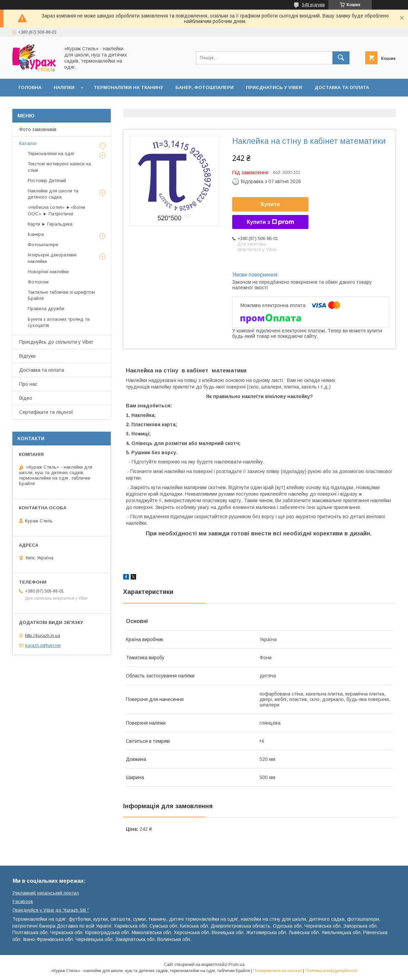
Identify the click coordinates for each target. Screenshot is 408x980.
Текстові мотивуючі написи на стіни (59, 167)
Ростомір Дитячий (47, 181)
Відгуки (27, 356)
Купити (271, 204)
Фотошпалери (43, 245)
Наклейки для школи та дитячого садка (53, 194)
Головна (30, 87)
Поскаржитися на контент (278, 971)
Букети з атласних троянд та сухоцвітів (59, 322)
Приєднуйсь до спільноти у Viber (56, 342)
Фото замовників (38, 129)
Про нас (28, 384)
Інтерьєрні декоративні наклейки (52, 258)
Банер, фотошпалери (205, 87)
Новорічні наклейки (48, 272)
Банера (36, 234)
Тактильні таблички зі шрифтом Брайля (61, 295)
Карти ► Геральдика (50, 224)
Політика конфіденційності (331, 971)
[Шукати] (341, 58)
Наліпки (64, 87)
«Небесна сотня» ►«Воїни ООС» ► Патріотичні (56, 210)
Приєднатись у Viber (274, 87)
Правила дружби (46, 309)
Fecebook (23, 901)
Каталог (28, 143)
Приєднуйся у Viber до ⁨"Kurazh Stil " (51, 910)
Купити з (270, 222)
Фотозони (38, 282)
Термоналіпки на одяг (51, 154)
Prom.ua (236, 965)
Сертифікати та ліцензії (46, 412)
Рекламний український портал (46, 893)
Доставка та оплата (342, 87)
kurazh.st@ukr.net (43, 645)
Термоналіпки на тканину (128, 87)
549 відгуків (313, 5)
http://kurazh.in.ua (43, 635)
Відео (26, 398)
